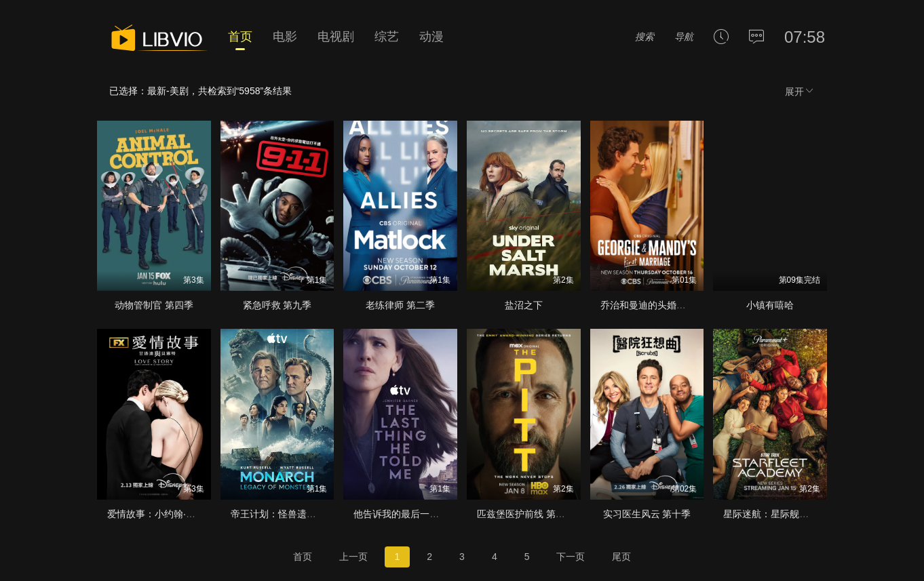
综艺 (387, 37)
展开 (800, 91)
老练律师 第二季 (400, 305)
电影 (285, 37)
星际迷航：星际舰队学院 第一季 (791, 514)
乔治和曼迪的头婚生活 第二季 (663, 305)
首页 (240, 37)
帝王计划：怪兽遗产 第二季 (289, 514)
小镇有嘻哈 (770, 305)
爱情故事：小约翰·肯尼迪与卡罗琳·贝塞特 (195, 514)
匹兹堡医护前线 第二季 (526, 514)
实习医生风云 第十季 (647, 514)
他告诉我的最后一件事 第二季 (417, 514)
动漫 (431, 37)
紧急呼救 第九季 (277, 305)
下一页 (571, 557)
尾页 (621, 557)
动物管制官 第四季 (154, 305)
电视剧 (336, 37)
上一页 (353, 557)
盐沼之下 (524, 305)
